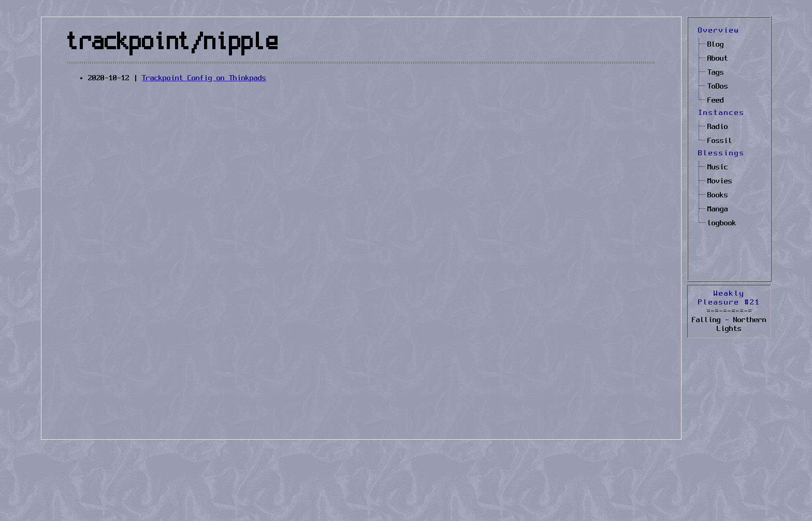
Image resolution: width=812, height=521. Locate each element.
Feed (716, 100)
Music (718, 167)
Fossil (720, 141)
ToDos (718, 86)
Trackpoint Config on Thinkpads (204, 78)
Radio (718, 127)
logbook (722, 223)
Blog (716, 45)
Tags (716, 73)
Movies (720, 181)
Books (718, 195)
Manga (718, 209)
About (718, 59)
